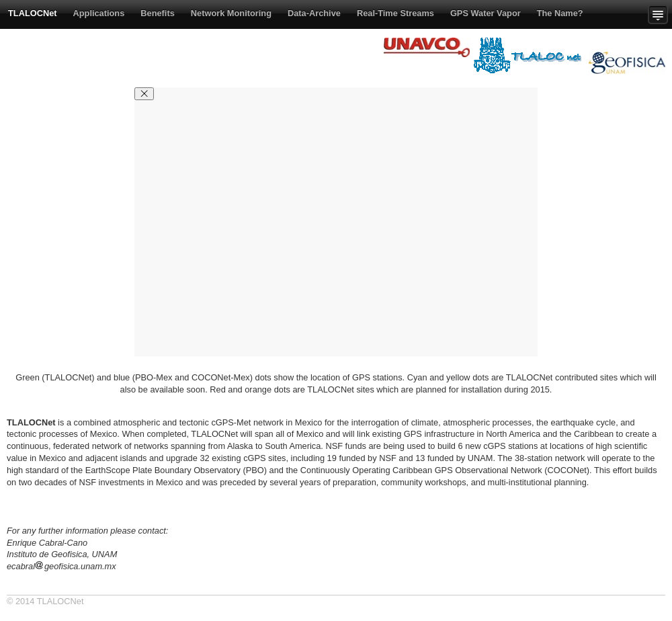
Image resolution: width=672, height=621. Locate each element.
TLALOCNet (33, 13)
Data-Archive (314, 13)
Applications (99, 13)
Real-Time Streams (395, 13)
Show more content (660, 14)
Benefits (158, 13)
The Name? (560, 13)
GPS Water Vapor (486, 13)
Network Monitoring (231, 13)
